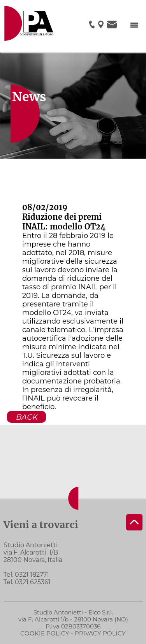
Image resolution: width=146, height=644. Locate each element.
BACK (26, 417)
